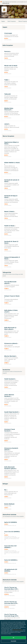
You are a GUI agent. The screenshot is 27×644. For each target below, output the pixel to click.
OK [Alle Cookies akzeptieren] (13, 638)
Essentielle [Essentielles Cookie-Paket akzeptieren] (13, 641)
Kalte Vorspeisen (12, 21)
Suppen (3, 21)
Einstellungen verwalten (18, 630)
